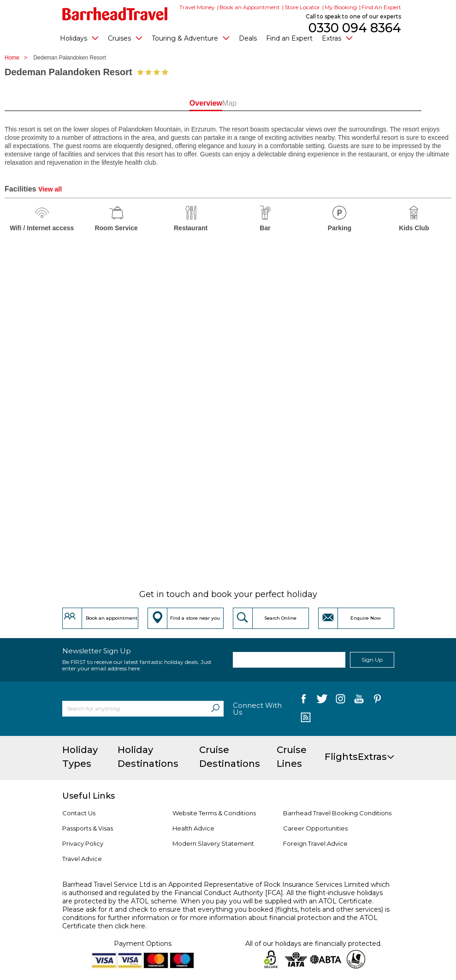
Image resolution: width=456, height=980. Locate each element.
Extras (337, 38)
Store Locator (302, 7)
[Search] (215, 709)
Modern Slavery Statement (213, 843)
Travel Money (197, 7)
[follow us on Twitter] (322, 701)
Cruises (125, 38)
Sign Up (372, 660)
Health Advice (193, 828)
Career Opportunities (315, 828)
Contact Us (79, 813)
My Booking (341, 7)
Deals (248, 38)
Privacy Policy (83, 843)
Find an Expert (289, 38)
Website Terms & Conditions (214, 813)
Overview (188, 103)
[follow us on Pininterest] (377, 701)
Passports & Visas (88, 828)
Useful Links (89, 796)
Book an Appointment (250, 7)
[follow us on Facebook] (304, 701)
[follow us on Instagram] (341, 701)
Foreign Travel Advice (315, 843)
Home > (18, 58)
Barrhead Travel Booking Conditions (337, 813)
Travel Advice (82, 859)
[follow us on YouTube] (359, 701)
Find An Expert (381, 7)
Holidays (79, 38)
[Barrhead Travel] (115, 14)
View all (50, 189)
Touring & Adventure (191, 38)
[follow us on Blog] (306, 718)
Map (268, 103)
